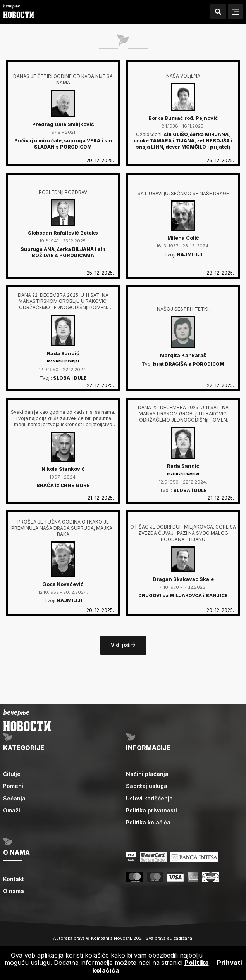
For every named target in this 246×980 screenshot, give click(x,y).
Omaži (12, 810)
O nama (14, 891)
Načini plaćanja (147, 774)
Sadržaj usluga (147, 786)
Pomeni (13, 786)
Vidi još (123, 645)
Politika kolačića (148, 822)
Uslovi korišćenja (149, 798)
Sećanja (14, 798)
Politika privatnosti (151, 810)
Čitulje (12, 774)
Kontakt (14, 879)
